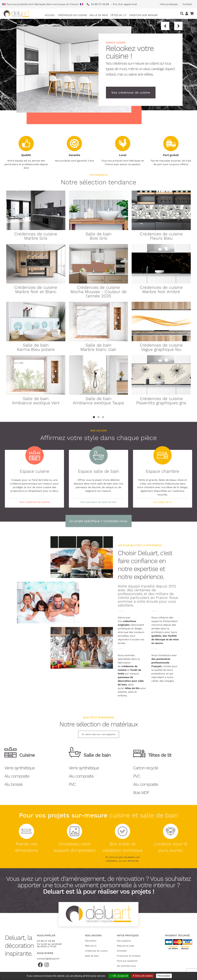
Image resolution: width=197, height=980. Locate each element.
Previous (165, 26)
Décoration (91, 941)
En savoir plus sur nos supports (99, 734)
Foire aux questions (127, 961)
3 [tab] (103, 417)
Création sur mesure (143, 15)
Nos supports (124, 941)
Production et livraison (129, 956)
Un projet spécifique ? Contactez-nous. (99, 521)
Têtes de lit (91, 946)
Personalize (164, 976)
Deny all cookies (143, 976)
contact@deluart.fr (48, 959)
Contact (187, 4)
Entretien (122, 951)
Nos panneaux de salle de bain (98, 502)
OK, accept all (119, 976)
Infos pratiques (169, 4)
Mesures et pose (125, 946)
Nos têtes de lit (162, 502)
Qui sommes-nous (126, 966)
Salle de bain (92, 956)
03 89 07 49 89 (46, 941)
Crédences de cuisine (96, 951)
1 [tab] (94, 417)
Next (178, 26)
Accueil (50, 15)
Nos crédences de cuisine (131, 93)
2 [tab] (98, 417)
